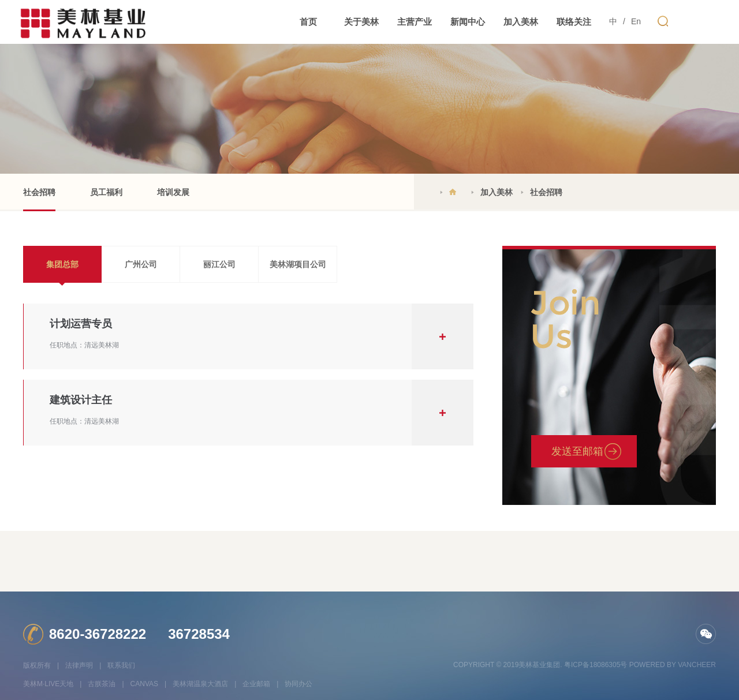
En (636, 21)
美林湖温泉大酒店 (200, 684)
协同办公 (298, 684)
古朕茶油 (102, 684)
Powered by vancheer (673, 665)
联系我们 (121, 665)
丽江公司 (219, 264)
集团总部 (62, 264)
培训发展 (173, 192)
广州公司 (141, 264)
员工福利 (106, 192)
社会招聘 (39, 199)
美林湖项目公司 (298, 264)
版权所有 (37, 665)
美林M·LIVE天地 (48, 684)
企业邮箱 (256, 684)
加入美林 (497, 192)
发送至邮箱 (577, 451)
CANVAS (144, 684)
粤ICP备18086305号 (596, 665)
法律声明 (79, 665)
